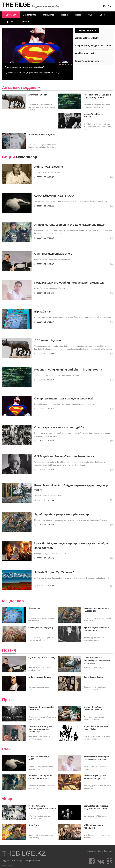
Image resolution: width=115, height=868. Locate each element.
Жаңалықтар (30, 15)
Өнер (102, 15)
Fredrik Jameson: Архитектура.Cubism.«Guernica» (42, 807)
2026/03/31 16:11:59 (45, 322)
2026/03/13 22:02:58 (45, 380)
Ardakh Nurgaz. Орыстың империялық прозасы (96, 777)
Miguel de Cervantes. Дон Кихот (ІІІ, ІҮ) (96, 728)
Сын (90, 15)
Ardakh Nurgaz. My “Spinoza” (54, 572)
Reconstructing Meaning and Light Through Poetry (97, 96)
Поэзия (65, 15)
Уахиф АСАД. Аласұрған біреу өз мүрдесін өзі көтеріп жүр (40, 729)
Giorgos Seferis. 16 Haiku (87, 38)
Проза (78, 15)
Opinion (9, 21)
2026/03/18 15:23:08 (45, 354)
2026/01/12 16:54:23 (45, 558)
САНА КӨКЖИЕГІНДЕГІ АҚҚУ (54, 196)
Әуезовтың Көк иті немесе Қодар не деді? (97, 629)
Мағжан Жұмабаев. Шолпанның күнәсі (93, 708)
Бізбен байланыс (105, 851)
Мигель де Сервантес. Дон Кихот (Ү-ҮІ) (41, 708)
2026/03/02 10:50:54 (45, 409)
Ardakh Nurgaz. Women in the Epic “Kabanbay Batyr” (70, 225)
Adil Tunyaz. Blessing (49, 167)
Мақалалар (49, 15)
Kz (105, 6)
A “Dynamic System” (38, 95)
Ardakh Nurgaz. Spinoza (40, 677)
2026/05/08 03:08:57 (45, 177)
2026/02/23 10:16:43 (45, 441)
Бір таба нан (43, 312)
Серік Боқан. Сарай (93, 677)
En (109, 6)
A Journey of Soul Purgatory (42, 135)
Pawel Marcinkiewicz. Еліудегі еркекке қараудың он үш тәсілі (97, 660)
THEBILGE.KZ (24, 853)
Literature (24, 21)
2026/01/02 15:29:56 (45, 585)
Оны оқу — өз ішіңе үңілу (41, 628)
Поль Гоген (34, 825)
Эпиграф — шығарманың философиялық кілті (41, 777)
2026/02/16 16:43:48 (45, 525)
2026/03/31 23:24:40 (45, 293)
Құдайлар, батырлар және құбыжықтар (62, 514)
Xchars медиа (7, 866)
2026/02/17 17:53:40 (45, 470)
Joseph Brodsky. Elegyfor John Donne (93, 46)
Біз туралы (92, 851)
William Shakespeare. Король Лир (94, 827)
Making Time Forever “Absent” (94, 115)
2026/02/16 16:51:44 (45, 500)
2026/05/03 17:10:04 (45, 206)
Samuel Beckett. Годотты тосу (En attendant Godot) (96, 807)
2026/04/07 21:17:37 (45, 264)
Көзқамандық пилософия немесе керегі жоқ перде (69, 283)
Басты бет (11, 15)
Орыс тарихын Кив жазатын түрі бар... (61, 427)
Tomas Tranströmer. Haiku (87, 61)
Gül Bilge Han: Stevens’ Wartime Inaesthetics (64, 456)
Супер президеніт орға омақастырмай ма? (24, 67)
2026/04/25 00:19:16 (45, 238)
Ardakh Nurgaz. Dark (84, 53)
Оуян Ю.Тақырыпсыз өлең (53, 254)
